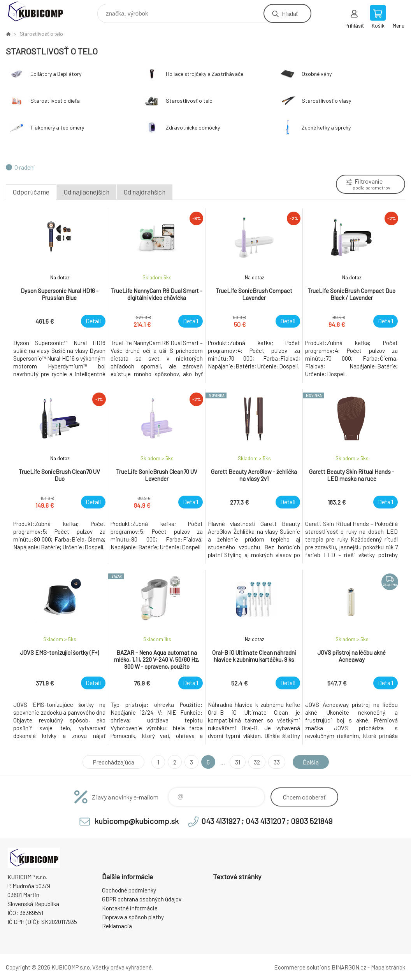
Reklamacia (117, 926)
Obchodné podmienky (129, 890)
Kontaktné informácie (130, 908)
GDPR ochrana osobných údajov (142, 899)
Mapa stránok (388, 967)
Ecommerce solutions (302, 967)
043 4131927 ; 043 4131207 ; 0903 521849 (267, 821)
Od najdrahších (145, 192)
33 (277, 762)
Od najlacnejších (87, 192)
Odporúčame (31, 192)
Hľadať (290, 13)
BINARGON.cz (349, 967)
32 (257, 762)
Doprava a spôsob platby (133, 917)
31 (238, 762)
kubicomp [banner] (40, 11)
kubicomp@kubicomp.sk (137, 821)
